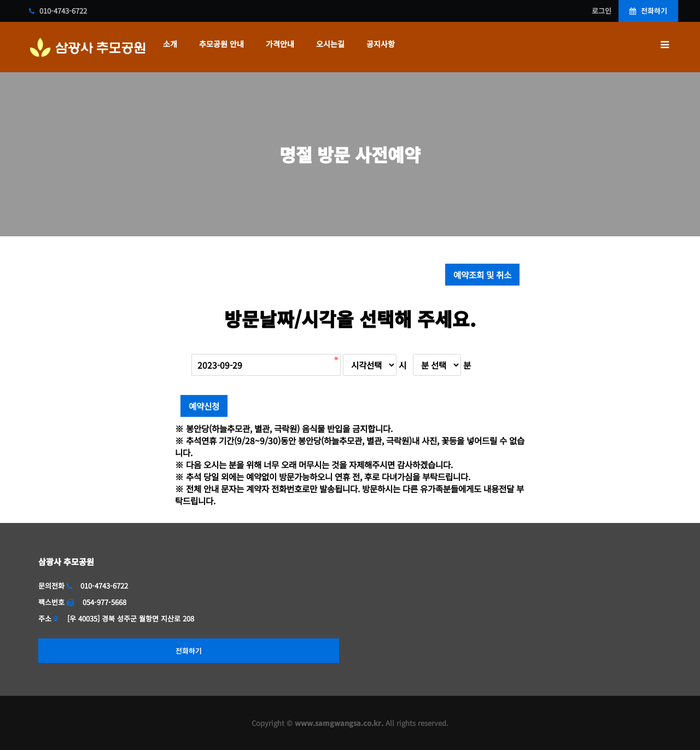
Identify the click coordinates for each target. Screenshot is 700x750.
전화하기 (648, 11)
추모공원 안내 (221, 44)
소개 (170, 44)
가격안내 (280, 44)
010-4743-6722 (58, 11)
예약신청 (204, 406)
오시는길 (330, 44)
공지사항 (381, 44)
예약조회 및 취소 (482, 275)
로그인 (602, 11)
